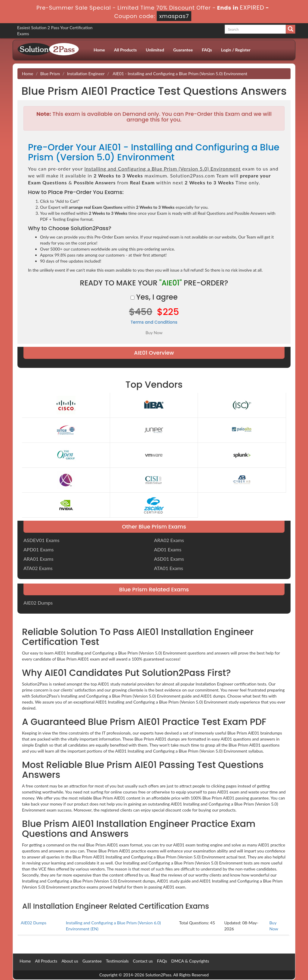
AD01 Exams (168, 549)
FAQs (207, 50)
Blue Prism (50, 74)
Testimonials (117, 961)
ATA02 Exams (38, 568)
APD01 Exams (39, 549)
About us (70, 961)
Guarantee (183, 50)
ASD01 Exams (169, 559)
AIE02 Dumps (38, 603)
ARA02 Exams (169, 540)
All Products (125, 50)
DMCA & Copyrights (190, 961)
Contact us (143, 961)
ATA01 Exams (169, 568)
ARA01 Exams (38, 559)
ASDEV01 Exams (42, 540)
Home (99, 50)
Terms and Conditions (154, 322)
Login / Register (236, 50)
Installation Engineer (86, 74)
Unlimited (155, 50)
